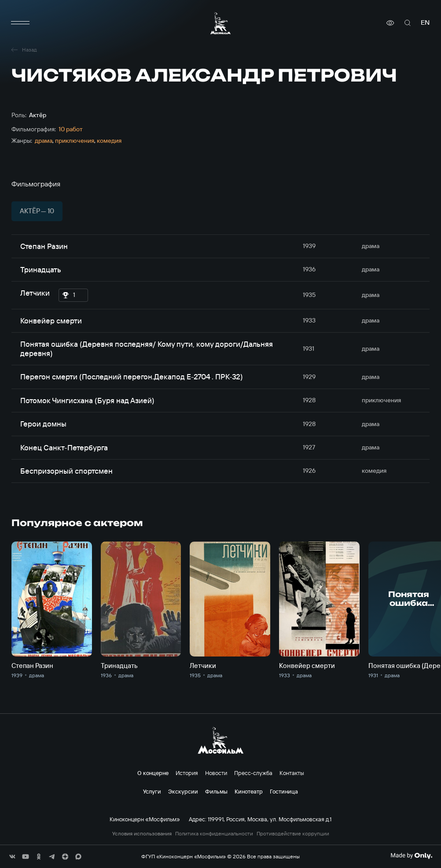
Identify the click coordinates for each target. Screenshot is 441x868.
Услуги (152, 791)
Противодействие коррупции (293, 834)
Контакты (292, 773)
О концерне (153, 773)
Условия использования (142, 834)
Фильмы (216, 791)
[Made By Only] (411, 856)
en (425, 23)
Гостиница (284, 791)
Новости (216, 773)
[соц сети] (12, 857)
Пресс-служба (253, 773)
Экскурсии (183, 791)
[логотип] (220, 23)
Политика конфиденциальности (214, 834)
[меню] (20, 23)
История (187, 773)
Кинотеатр (249, 791)
